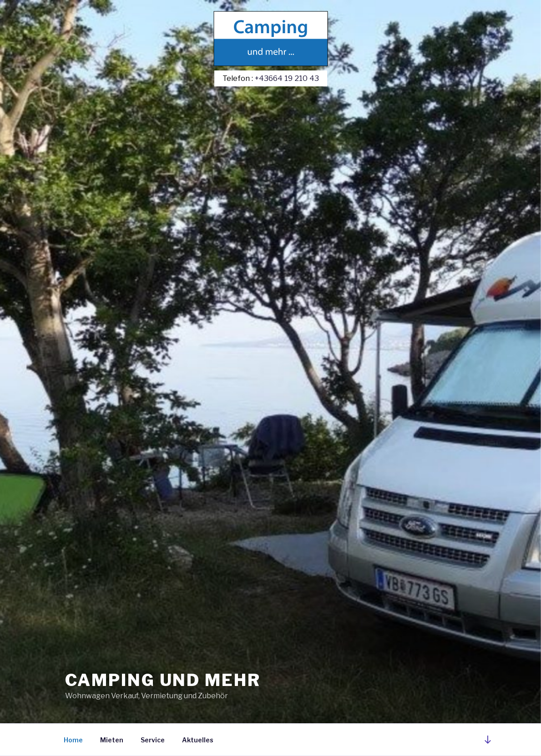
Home (73, 740)
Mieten (112, 740)
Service (153, 740)
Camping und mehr (163, 680)
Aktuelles (198, 740)
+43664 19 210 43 (287, 78)
